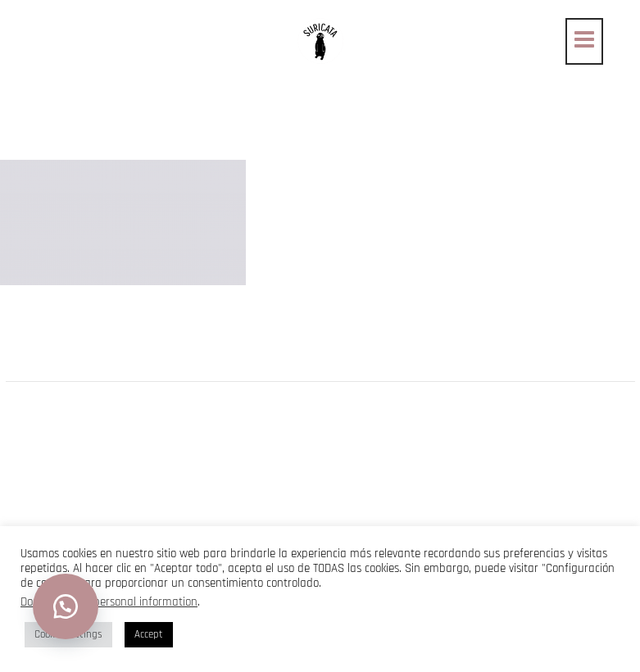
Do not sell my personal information (109, 602)
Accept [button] (149, 634)
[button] (66, 606)
